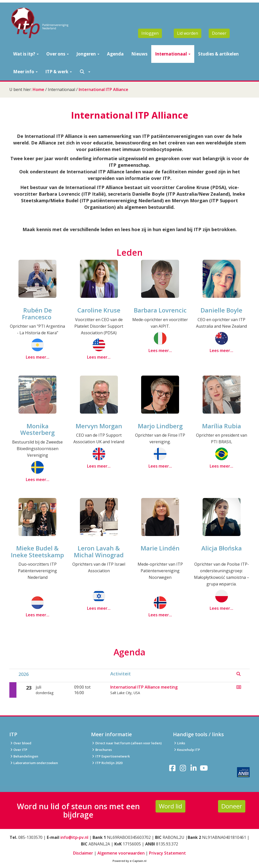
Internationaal (173, 54)
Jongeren (88, 54)
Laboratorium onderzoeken (34, 763)
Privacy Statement (167, 853)
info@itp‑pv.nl (74, 837)
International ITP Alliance (103, 89)
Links (179, 743)
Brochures (101, 750)
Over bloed (20, 743)
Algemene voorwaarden (121, 853)
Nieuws (139, 54)
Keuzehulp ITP (189, 750)
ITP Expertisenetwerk (110, 756)
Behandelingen (24, 756)
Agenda (115, 54)
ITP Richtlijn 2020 (109, 763)
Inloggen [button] (150, 33)
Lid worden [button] (188, 33)
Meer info (25, 72)
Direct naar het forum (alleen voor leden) (126, 743)
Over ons (58, 54)
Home (38, 89)
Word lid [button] (170, 806)
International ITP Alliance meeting (144, 687)
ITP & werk (59, 72)
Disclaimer (83, 853)
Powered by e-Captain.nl (129, 861)
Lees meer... (38, 357)
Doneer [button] (219, 33)
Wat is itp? (26, 54)
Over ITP (18, 750)
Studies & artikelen (218, 54)
